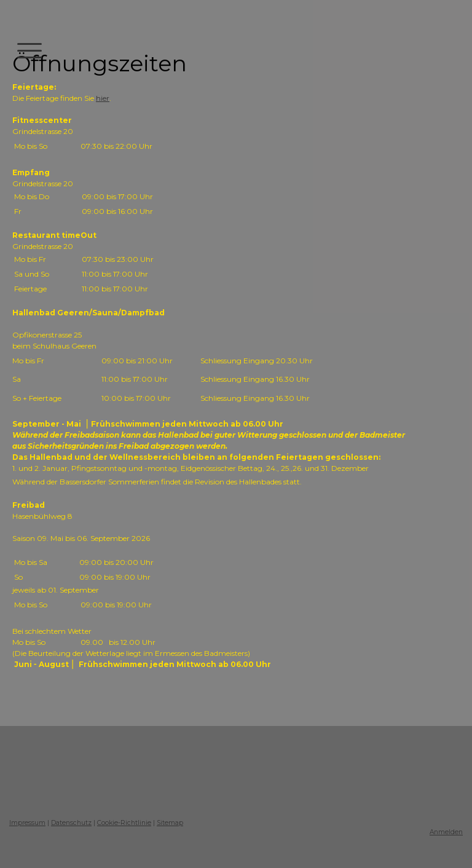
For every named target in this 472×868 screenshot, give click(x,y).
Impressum (27, 823)
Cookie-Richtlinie (124, 823)
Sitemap (170, 823)
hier (103, 98)
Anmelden (446, 832)
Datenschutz (71, 823)
